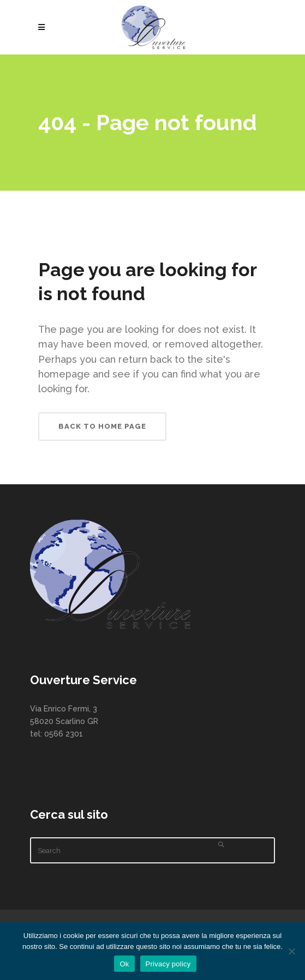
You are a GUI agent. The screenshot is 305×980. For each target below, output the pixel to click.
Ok (124, 964)
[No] (291, 951)
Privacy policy (168, 964)
